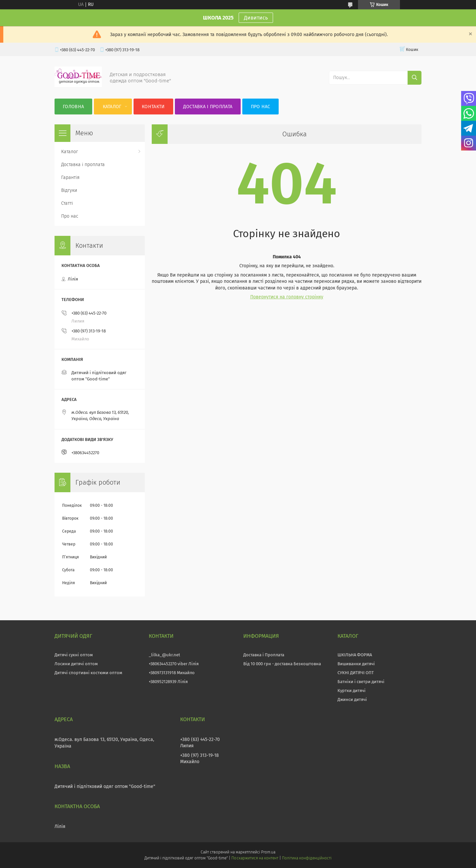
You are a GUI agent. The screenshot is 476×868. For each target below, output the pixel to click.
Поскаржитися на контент (255, 858)
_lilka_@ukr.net (164, 655)
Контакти (153, 107)
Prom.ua (268, 852)
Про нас (261, 107)
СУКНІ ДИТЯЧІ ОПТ (356, 673)
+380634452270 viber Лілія (174, 664)
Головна (73, 107)
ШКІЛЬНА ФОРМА (355, 655)
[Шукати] (415, 78)
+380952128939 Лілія (168, 682)
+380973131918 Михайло (172, 673)
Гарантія (70, 177)
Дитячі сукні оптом (74, 655)
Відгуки (69, 190)
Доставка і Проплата (264, 655)
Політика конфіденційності (307, 858)
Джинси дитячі (352, 699)
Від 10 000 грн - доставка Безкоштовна (282, 664)
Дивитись (256, 18)
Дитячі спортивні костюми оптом (88, 673)
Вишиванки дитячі (356, 664)
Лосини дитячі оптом (76, 664)
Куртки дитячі (352, 691)
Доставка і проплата (208, 107)
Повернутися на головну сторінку (287, 297)
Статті (67, 203)
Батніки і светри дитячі (361, 682)
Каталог (112, 107)
